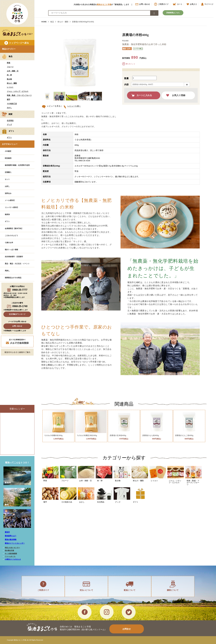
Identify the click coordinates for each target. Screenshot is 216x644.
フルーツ (10, 67)
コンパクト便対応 (11, 207)
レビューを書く (73, 106)
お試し (7, 186)
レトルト (10, 87)
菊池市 (7, 532)
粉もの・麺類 (12, 83)
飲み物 (9, 79)
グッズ (9, 125)
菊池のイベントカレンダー (15, 543)
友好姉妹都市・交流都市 (14, 257)
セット (7, 179)
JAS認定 (8, 151)
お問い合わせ (143, 4)
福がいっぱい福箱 (11, 250)
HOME (44, 22)
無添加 (7, 214)
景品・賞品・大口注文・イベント (17, 264)
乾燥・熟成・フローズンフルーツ (19, 95)
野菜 (9, 63)
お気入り (192, 4)
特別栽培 (8, 158)
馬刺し (7, 271)
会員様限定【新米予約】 (14, 228)
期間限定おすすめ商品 (13, 278)
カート (178, 4)
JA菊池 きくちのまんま (13, 559)
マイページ (207, 4)
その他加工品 (12, 104)
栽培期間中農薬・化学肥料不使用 (17, 165)
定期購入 (8, 172)
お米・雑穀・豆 (13, 71)
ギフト (9, 138)
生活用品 (10, 121)
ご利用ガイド (161, 4)
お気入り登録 (179, 95)
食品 (52, 22)
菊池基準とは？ (11, 536)
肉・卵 (9, 75)
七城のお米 (9, 243)
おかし (9, 108)
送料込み (8, 193)
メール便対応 (10, 200)
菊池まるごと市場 (104, 4)
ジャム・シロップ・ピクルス (18, 91)
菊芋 (9, 100)
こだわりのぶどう (11, 236)
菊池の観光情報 (11, 540)
